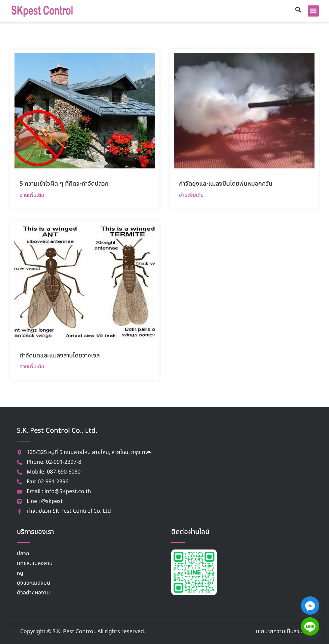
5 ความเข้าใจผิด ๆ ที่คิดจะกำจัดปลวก (64, 184)
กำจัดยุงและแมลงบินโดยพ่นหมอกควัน (226, 184)
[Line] (310, 626)
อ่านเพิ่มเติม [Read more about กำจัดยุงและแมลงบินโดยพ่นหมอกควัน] (191, 195)
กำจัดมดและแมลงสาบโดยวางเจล (60, 356)
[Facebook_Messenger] (310, 606)
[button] (313, 11)
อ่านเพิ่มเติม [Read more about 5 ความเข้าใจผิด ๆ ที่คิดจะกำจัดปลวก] (32, 195)
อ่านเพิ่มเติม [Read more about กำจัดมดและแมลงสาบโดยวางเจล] (32, 366)
